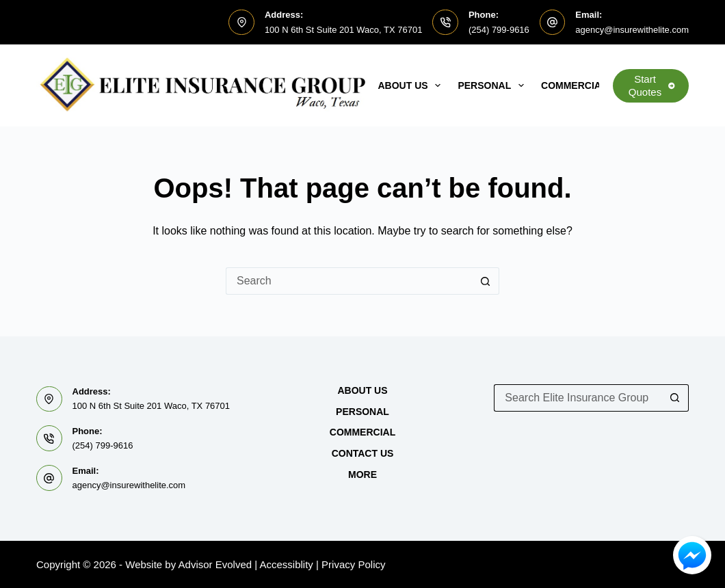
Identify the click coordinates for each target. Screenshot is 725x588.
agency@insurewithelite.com (632, 30)
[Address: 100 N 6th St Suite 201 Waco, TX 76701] (241, 23)
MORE (362, 475)
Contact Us (363, 453)
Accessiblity (287, 564)
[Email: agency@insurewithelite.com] (553, 23)
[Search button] (486, 281)
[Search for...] (349, 281)
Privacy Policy (353, 564)
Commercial (583, 85)
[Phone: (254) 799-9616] (445, 23)
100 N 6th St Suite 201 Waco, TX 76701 (344, 30)
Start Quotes (652, 86)
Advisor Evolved (215, 564)
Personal (493, 85)
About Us (412, 85)
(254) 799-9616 (499, 30)
